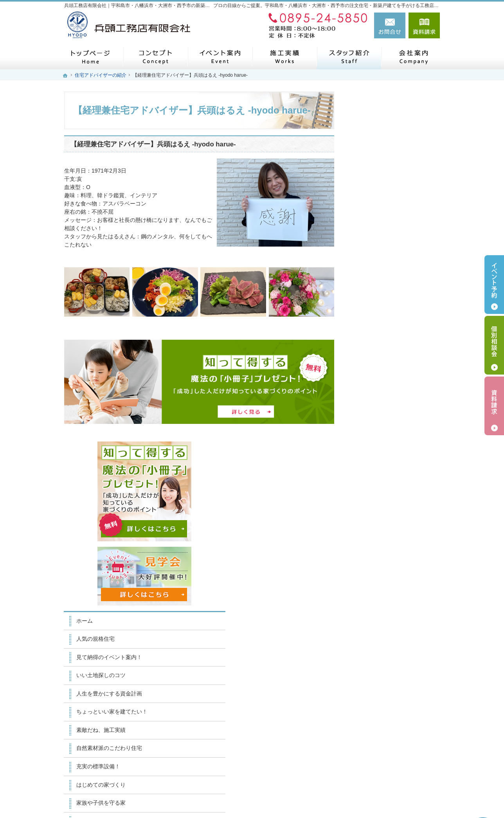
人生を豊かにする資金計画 (391, 344)
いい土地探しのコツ (383, 326)
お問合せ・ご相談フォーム (393, 762)
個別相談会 (494, 345)
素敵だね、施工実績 (383, 380)
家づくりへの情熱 (380, 508)
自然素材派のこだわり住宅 (391, 398)
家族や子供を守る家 (383, 453)
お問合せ (390, 25)
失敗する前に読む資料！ (389, 562)
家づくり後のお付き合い (389, 471)
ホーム (367, 271)
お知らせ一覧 (375, 598)
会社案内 (369, 489)
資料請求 (424, 25)
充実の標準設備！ (380, 416)
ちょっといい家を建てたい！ (394, 362)
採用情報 (369, 544)
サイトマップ (375, 635)
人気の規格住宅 (378, 289)
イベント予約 (494, 285)
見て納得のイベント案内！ (391, 307)
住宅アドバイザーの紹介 (389, 526)
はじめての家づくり (383, 435)
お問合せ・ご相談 (380, 580)
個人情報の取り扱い (383, 617)
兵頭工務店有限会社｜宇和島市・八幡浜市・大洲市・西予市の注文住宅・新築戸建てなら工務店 (297, 799)
